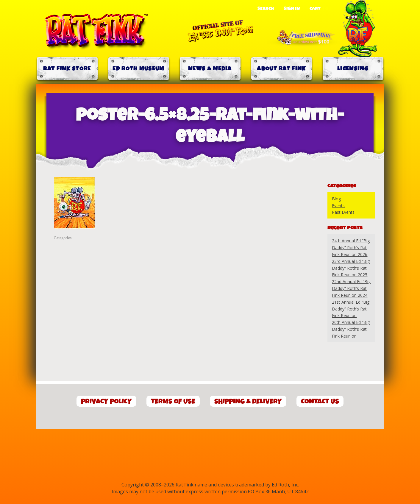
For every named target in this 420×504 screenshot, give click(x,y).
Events (338, 206)
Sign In (292, 9)
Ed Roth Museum (138, 69)
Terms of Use (173, 401)
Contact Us (320, 401)
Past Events (343, 212)
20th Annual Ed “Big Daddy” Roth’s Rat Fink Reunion (351, 329)
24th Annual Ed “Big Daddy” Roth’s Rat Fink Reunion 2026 (351, 248)
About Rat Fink (281, 69)
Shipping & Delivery (248, 401)
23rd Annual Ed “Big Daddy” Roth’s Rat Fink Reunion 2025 (351, 268)
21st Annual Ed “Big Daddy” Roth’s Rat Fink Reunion (351, 309)
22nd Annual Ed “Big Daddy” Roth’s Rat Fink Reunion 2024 (351, 288)
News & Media (210, 69)
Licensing (353, 69)
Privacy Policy (106, 401)
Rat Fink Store (67, 69)
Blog (336, 199)
